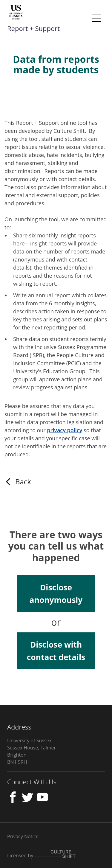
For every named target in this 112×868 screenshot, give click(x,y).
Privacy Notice (23, 836)
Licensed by (41, 854)
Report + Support (33, 28)
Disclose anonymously (56, 594)
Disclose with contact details (56, 651)
